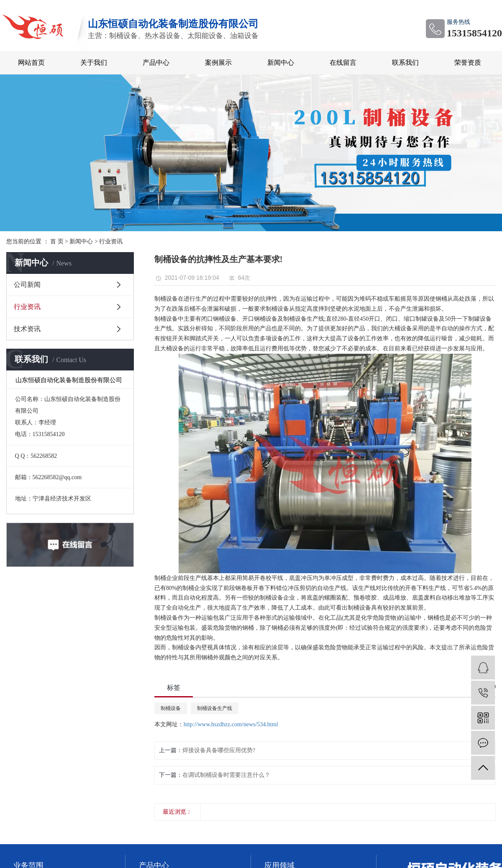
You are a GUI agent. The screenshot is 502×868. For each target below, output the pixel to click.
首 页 (57, 241)
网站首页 (31, 63)
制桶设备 (171, 708)
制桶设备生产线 (215, 708)
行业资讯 (111, 241)
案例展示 (218, 63)
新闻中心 (281, 63)
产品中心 (156, 63)
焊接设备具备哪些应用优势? (219, 750)
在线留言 (343, 63)
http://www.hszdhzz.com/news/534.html (231, 724)
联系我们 (405, 63)
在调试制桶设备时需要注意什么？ (226, 775)
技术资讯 (27, 329)
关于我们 (94, 63)
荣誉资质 (468, 63)
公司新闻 (27, 285)
